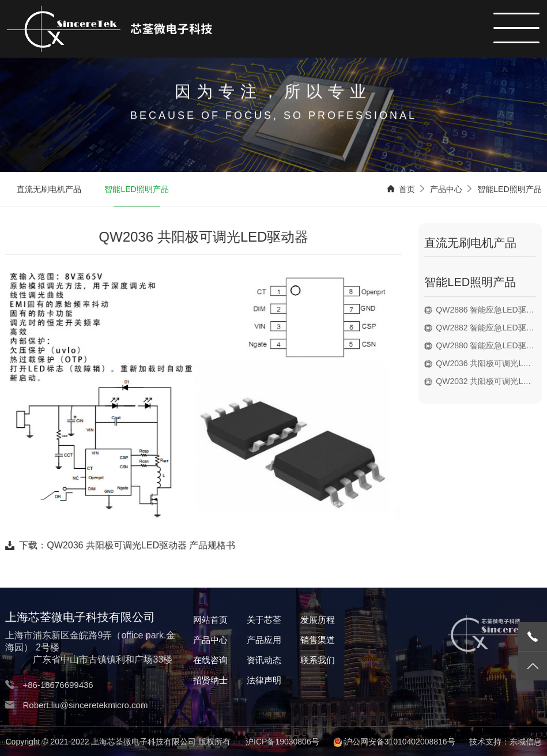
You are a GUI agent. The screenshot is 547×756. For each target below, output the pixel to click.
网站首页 (210, 620)
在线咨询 (210, 660)
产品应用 (264, 640)
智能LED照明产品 (136, 190)
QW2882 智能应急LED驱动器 (488, 328)
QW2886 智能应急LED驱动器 (488, 310)
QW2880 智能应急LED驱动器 (488, 345)
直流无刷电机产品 (49, 190)
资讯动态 (264, 660)
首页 (407, 190)
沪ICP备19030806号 (282, 742)
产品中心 (446, 190)
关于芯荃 (264, 620)
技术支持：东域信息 (505, 742)
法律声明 (264, 680)
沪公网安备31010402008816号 (400, 742)
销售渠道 (318, 640)
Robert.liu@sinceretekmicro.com (85, 705)
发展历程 (318, 620)
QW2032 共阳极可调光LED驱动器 (488, 381)
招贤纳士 (210, 680)
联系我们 (318, 660)
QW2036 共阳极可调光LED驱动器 (488, 363)
